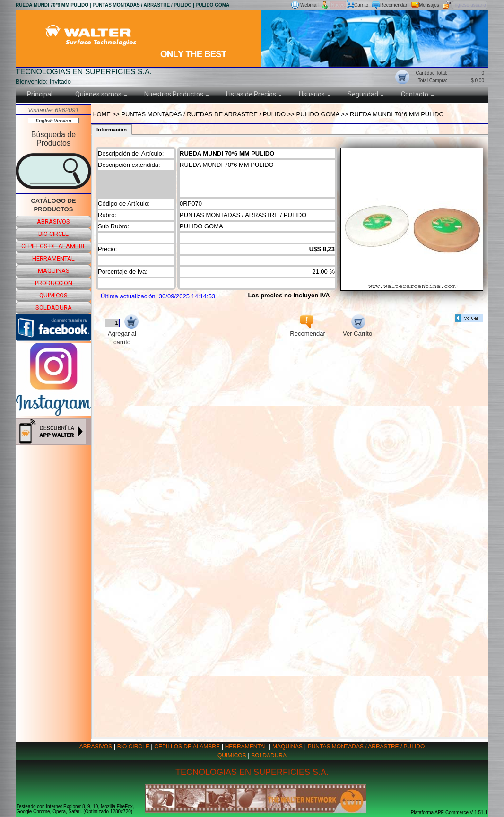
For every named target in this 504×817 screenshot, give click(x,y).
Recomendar (394, 5)
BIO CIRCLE (133, 747)
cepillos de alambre (54, 246)
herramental (53, 258)
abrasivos (53, 222)
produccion (54, 283)
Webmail (309, 5)
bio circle (53, 234)
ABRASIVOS (96, 747)
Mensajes (429, 5)
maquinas (54, 271)
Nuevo (338, 5)
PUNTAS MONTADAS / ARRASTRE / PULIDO (366, 747)
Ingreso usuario (470, 5)
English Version (53, 121)
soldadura (54, 308)
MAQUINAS (287, 747)
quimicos (53, 295)
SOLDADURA (269, 756)
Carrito (361, 5)
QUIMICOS (232, 756)
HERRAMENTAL (246, 747)
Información (112, 130)
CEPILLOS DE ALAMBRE (187, 747)
